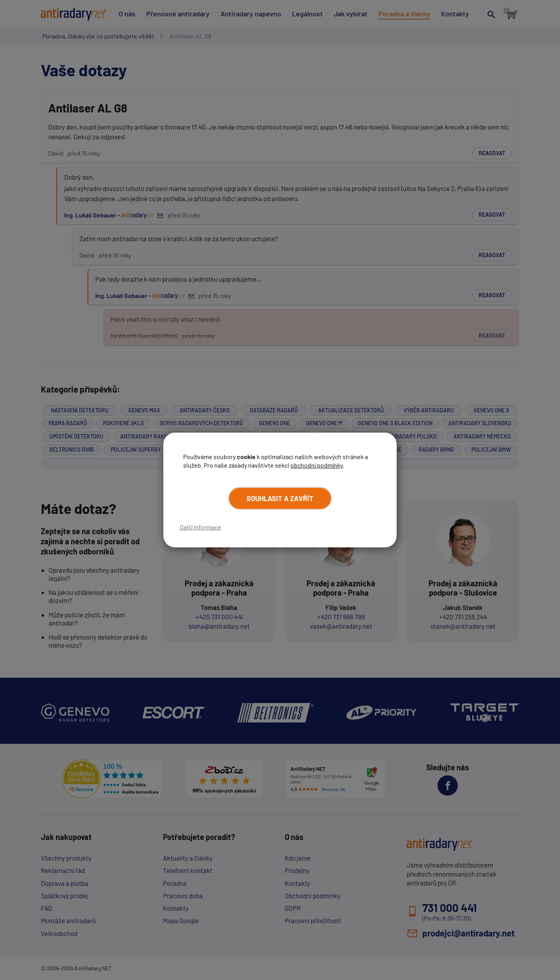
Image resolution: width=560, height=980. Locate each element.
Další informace (200, 527)
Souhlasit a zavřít (280, 498)
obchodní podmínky (317, 465)
